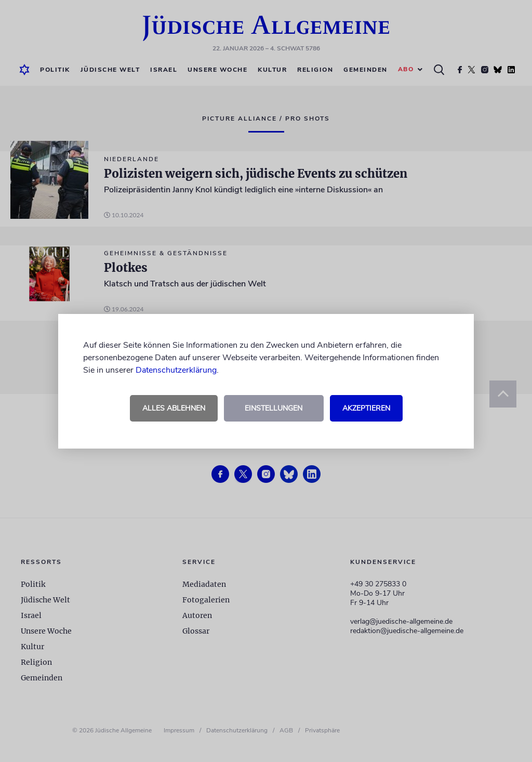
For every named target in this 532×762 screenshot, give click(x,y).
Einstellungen (274, 408)
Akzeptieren (366, 408)
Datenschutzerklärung (176, 370)
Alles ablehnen (174, 408)
